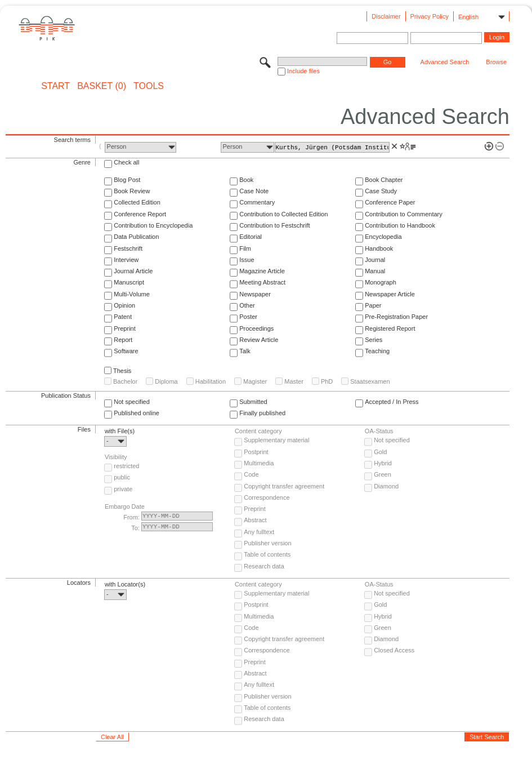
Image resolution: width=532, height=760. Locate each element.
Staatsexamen (370, 381)
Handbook (379, 248)
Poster (248, 317)
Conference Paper (390, 202)
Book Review (132, 191)
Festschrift (128, 248)
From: (131, 517)
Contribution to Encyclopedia (153, 225)
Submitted (253, 402)
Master (294, 381)
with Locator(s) (125, 584)
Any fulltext (259, 532)
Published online (137, 413)
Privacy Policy (430, 16)
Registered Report (390, 328)
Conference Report (140, 214)
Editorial (251, 237)
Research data (264, 566)
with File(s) (120, 431)
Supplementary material (276, 440)
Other (247, 305)
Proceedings (256, 328)
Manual (375, 271)
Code (251, 474)
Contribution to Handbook (400, 225)
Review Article (259, 340)
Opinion (124, 305)
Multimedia (259, 463)
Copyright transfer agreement (284, 486)
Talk (245, 351)
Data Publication (136, 237)
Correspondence (267, 497)
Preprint (125, 328)
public (122, 477)
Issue (247, 260)
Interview (126, 260)
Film (245, 248)
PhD (327, 381)
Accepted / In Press (392, 402)
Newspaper (255, 294)
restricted (126, 466)
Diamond (386, 486)
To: (135, 528)
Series (374, 340)
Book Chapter (384, 180)
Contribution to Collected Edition (283, 214)
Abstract (255, 520)
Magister (255, 381)
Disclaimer (386, 16)
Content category (258, 431)
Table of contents (267, 554)
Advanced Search (445, 62)
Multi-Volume (132, 294)
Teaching (377, 351)
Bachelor (125, 381)
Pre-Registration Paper (396, 317)
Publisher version (267, 543)
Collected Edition (137, 202)
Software (126, 351)
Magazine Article (262, 271)
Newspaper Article (390, 294)
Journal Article (133, 271)
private (123, 489)
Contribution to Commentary (404, 214)
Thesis (122, 371)
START (55, 86)
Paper (373, 305)
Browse (496, 62)
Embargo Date (125, 506)
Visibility (116, 457)
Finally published (262, 413)
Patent (123, 317)
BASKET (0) (102, 86)
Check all (126, 162)
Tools (149, 86)
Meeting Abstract (262, 282)
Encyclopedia (383, 237)
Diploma (166, 381)
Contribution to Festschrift (274, 225)
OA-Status (379, 431)
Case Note (254, 191)
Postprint (256, 452)
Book (246, 180)
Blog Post (127, 180)
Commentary (257, 202)
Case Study (381, 191)
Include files (303, 71)
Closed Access (394, 650)
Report (123, 340)
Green (383, 474)
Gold (380, 452)
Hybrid (383, 463)
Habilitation (211, 381)
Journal (375, 260)
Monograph (381, 282)
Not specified (132, 402)
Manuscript (129, 282)
